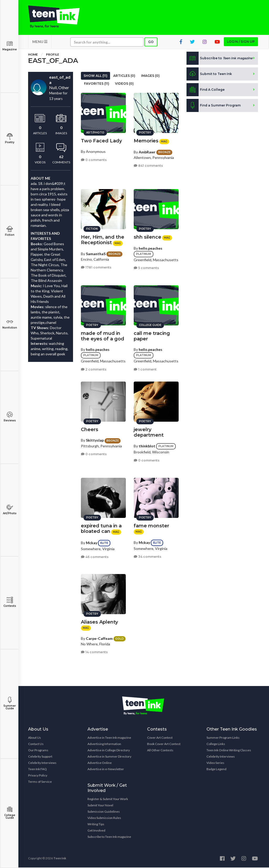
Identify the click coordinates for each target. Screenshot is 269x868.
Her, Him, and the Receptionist (103, 240)
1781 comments (96, 267)
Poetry (10, 139)
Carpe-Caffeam (99, 638)
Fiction (10, 231)
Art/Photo (10, 510)
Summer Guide (10, 703)
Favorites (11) (97, 84)
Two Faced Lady (101, 141)
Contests (10, 602)
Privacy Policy (38, 776)
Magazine (10, 46)
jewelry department (149, 432)
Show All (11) (95, 76)
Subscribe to (219, 59)
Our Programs (38, 751)
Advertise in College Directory (109, 751)
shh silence (148, 237)
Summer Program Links (223, 738)
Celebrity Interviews (42, 763)
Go (151, 42)
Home (33, 55)
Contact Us (36, 744)
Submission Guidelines (104, 812)
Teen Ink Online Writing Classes (229, 751)
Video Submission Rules (104, 818)
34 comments (148, 556)
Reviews (10, 417)
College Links (216, 744)
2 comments (94, 369)
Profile (53, 55)
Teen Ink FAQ (37, 770)
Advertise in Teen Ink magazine (109, 738)
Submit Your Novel (100, 806)
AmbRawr (147, 151)
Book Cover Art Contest (164, 744)
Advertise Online (100, 763)
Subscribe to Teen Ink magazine (109, 837)
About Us (35, 738)
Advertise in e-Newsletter (106, 770)
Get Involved (96, 831)
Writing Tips (96, 825)
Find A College (206, 90)
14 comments (94, 652)
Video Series (215, 763)
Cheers (90, 429)
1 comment (145, 369)
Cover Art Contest (160, 738)
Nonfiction (10, 324)
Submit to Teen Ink (209, 74)
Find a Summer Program (214, 106)
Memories (146, 141)
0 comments (94, 159)
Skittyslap (95, 440)
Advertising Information (104, 744)
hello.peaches (151, 248)
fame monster (151, 526)
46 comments (95, 557)
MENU (40, 42)
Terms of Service (40, 782)
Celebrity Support (40, 757)
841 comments (148, 165)
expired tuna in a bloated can (101, 528)
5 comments (146, 268)
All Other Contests (160, 751)
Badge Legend (216, 770)
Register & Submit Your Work (108, 799)
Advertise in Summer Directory (109, 757)
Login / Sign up (241, 42)
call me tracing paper (152, 336)
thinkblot (147, 446)
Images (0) (150, 76)
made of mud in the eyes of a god (103, 336)
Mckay (92, 542)
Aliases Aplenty (99, 622)
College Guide (10, 813)
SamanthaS (96, 253)
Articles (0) (124, 76)
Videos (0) (124, 84)
